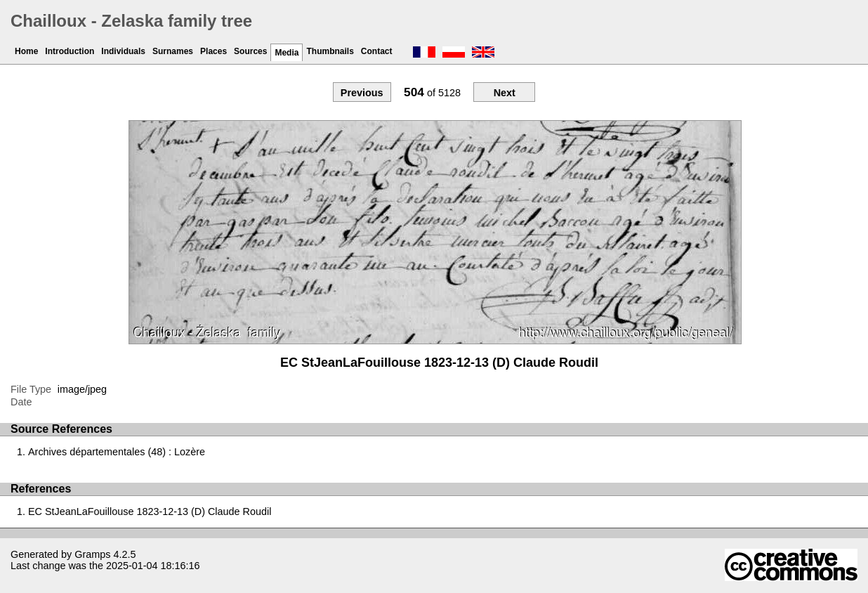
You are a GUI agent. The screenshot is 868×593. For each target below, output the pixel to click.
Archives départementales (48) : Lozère (117, 452)
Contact (377, 51)
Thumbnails (330, 51)
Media (287, 53)
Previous (362, 93)
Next (505, 93)
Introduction (70, 51)
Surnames (173, 51)
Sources (250, 51)
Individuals (123, 51)
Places (213, 51)
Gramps (92, 554)
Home (26, 51)
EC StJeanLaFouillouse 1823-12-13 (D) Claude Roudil (150, 511)
